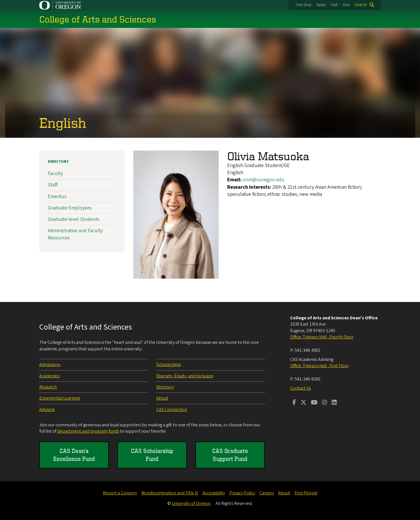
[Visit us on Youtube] (314, 403)
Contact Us (301, 388)
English (63, 122)
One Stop (304, 5)
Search (361, 5)
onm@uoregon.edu (264, 180)
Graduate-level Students (74, 219)
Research (48, 387)
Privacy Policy (242, 493)
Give (346, 5)
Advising (47, 410)
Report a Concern (120, 493)
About (162, 398)
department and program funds (88, 431)
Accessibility (214, 493)
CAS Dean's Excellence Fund (74, 455)
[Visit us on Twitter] (304, 403)
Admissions (50, 365)
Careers (267, 493)
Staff (53, 185)
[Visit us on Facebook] (294, 403)
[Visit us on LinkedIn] (334, 403)
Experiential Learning (60, 398)
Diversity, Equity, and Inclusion (185, 376)
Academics (49, 376)
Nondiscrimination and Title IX (170, 493)
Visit (334, 5)
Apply (321, 5)
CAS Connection (172, 410)
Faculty (55, 173)
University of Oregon (191, 503)
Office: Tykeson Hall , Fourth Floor (322, 337)
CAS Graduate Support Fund (230, 455)
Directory (58, 162)
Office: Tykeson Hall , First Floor (319, 366)
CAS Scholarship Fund (152, 455)
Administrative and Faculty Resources (75, 234)
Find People (306, 493)
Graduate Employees (70, 208)
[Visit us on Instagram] (325, 403)
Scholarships (169, 365)
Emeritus (57, 196)
